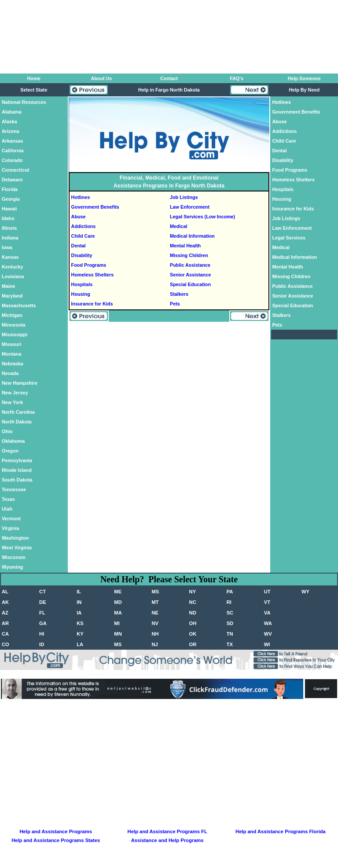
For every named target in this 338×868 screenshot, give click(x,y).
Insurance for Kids (92, 304)
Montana (11, 354)
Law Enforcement (190, 207)
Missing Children (189, 255)
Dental (79, 246)
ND (193, 613)
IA (79, 613)
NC (193, 602)
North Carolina (18, 412)
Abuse (79, 217)
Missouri (11, 344)
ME (118, 592)
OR (193, 644)
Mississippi (15, 335)
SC (230, 613)
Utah (7, 509)
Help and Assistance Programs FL (167, 831)
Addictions (84, 226)
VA (267, 613)
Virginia (10, 528)
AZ (5, 613)
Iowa (7, 247)
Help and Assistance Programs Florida (281, 831)
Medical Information (192, 236)
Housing (81, 294)
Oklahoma (13, 441)
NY (193, 592)
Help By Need (304, 90)
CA (5, 634)
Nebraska (13, 364)
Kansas (10, 257)
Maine (9, 286)
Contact (169, 78)
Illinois (9, 228)
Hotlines (81, 197)
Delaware (12, 180)
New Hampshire (20, 383)
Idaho (8, 218)
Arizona (11, 131)
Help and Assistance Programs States (56, 840)
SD (230, 623)
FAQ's (237, 78)
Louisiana (13, 276)
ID (42, 644)
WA (268, 623)
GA (43, 623)
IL (79, 592)
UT (267, 592)
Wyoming (12, 567)
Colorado (12, 160)
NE (155, 613)
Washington (15, 538)
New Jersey (15, 393)
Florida (10, 189)
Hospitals (82, 284)
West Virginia (17, 548)
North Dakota (17, 422)
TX (230, 644)
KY (80, 634)
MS (155, 592)
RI (229, 602)
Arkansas (13, 141)
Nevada (10, 373)
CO (6, 644)
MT (155, 602)
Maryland (12, 296)
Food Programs (89, 265)
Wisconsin (14, 557)
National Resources (24, 102)
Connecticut (15, 170)
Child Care (83, 236)
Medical (179, 226)
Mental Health (185, 246)
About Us (101, 78)
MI (117, 623)
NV (155, 623)
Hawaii (9, 209)
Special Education (190, 284)
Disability (82, 255)
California (13, 151)
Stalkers (179, 294)
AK (5, 602)
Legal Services (289, 238)
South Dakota (17, 480)
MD (118, 602)
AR (5, 623)
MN (118, 634)
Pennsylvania (17, 460)
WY (305, 592)
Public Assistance (190, 265)
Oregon (10, 451)
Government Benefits (95, 207)
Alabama (12, 112)
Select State (34, 90)
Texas (8, 499)
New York (12, 402)
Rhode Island (17, 470)
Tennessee (14, 489)
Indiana (10, 238)
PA (230, 592)
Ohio (7, 431)
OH (193, 623)
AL (5, 592)
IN (79, 602)
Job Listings (184, 197)
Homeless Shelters (93, 275)
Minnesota (13, 325)
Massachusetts (19, 305)
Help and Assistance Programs (56, 831)
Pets (175, 304)
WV (268, 634)
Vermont (11, 519)
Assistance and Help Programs (167, 840)
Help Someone (304, 78)
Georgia (11, 199)
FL (42, 613)
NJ (154, 644)
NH (155, 634)
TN (230, 634)
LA (80, 644)
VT (267, 602)
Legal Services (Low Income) (202, 217)
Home (34, 78)
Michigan (12, 315)
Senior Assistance (190, 275)
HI (42, 634)
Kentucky (13, 267)
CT (42, 592)
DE (43, 602)
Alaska (9, 121)
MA (118, 613)
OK (193, 634)
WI (267, 644)
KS (80, 623)
